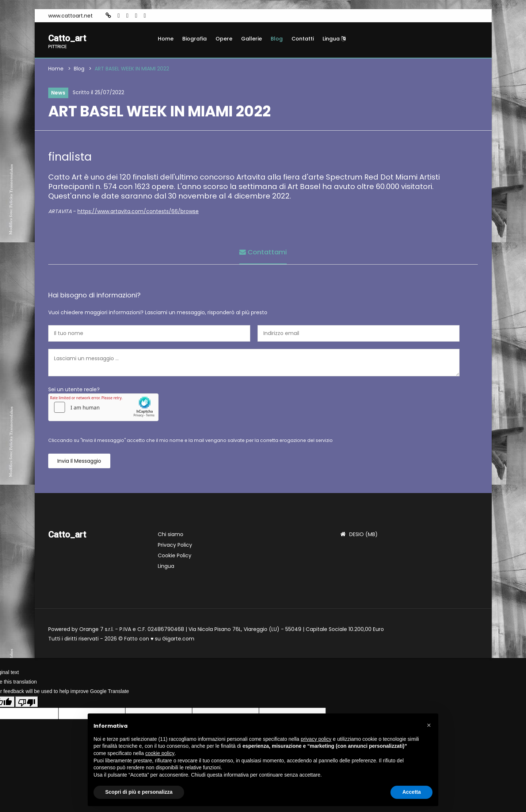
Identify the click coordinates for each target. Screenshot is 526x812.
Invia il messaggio (79, 461)
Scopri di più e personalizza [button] (139, 792)
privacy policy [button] (316, 739)
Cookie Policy (175, 555)
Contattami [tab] (263, 252)
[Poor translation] (27, 702)
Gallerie (251, 39)
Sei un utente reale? (74, 389)
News (58, 93)
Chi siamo (171, 534)
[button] (429, 725)
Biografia (195, 39)
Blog (277, 39)
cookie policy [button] (160, 753)
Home (166, 39)
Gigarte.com (178, 639)
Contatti (303, 39)
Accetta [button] (411, 792)
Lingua (334, 39)
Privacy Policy (175, 545)
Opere (224, 39)
